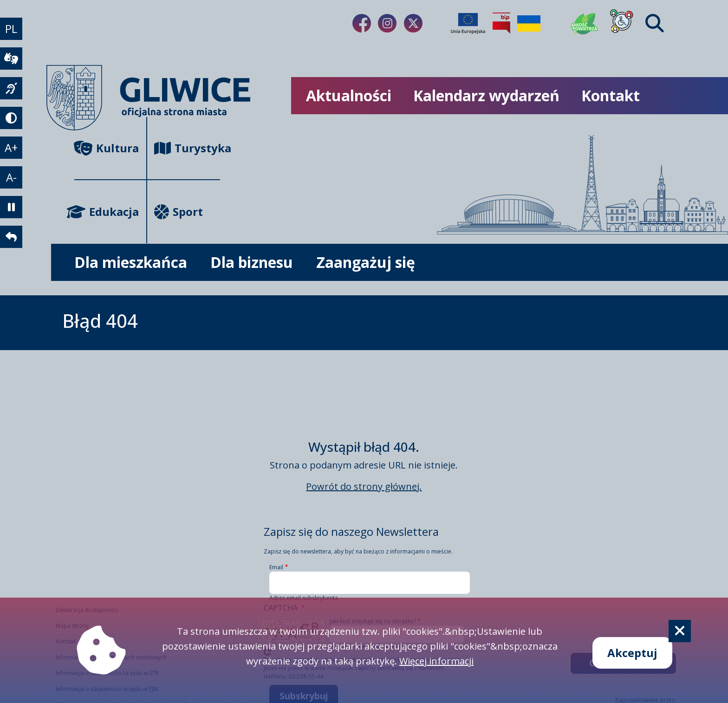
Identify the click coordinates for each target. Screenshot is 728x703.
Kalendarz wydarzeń (486, 95)
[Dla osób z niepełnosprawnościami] (622, 23)
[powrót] (11, 237)
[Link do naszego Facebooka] (362, 23)
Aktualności (349, 95)
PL (11, 29)
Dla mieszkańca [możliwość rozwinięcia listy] (131, 262)
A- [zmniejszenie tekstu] (11, 177)
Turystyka (187, 148)
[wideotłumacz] (11, 59)
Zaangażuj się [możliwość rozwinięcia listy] (366, 262)
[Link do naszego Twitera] (413, 23)
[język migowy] (11, 88)
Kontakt (611, 95)
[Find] (655, 23)
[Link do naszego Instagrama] (387, 23)
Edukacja (107, 212)
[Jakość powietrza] (585, 23)
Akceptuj (632, 653)
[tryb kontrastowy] (11, 118)
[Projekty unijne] (468, 23)
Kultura (107, 148)
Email (276, 567)
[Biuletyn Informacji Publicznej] (501, 23)
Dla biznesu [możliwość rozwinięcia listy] (252, 262)
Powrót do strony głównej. (364, 486)
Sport (179, 212)
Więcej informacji (436, 661)
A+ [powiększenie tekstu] (11, 147)
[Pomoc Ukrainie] (529, 23)
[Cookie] (680, 631)
